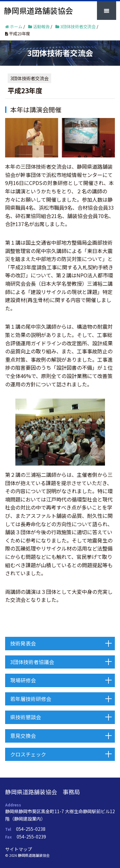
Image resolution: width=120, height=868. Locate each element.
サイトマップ (19, 849)
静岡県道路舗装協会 (38, 10)
